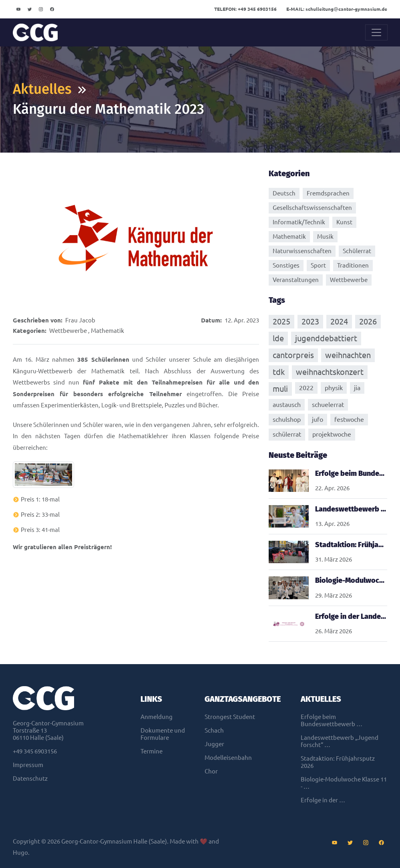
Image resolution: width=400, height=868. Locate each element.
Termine (152, 751)
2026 (368, 321)
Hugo (20, 852)
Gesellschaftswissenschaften (312, 208)
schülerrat (287, 434)
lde (278, 338)
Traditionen (353, 265)
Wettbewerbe (68, 331)
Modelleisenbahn (228, 757)
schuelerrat (328, 404)
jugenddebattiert (326, 338)
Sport (318, 265)
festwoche (349, 419)
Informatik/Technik (299, 222)
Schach (214, 730)
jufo (318, 419)
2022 (306, 387)
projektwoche (332, 434)
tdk (279, 372)
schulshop (287, 419)
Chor (211, 771)
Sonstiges (286, 265)
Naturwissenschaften (302, 251)
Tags (277, 300)
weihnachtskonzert (330, 372)
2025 (281, 321)
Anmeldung (157, 716)
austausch (287, 404)
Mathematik (108, 331)
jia (357, 387)
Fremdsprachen (328, 193)
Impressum (28, 764)
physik (334, 387)
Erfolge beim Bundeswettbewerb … (332, 720)
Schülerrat (357, 251)
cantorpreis (293, 355)
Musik (325, 237)
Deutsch (284, 193)
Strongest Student (230, 716)
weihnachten (348, 355)
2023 (310, 321)
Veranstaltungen (296, 280)
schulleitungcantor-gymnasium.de (337, 9)
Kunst (344, 222)
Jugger (214, 744)
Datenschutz (30, 778)
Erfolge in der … (323, 800)
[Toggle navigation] (376, 32)
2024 (339, 321)
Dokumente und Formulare (163, 734)
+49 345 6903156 (245, 9)
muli (280, 388)
